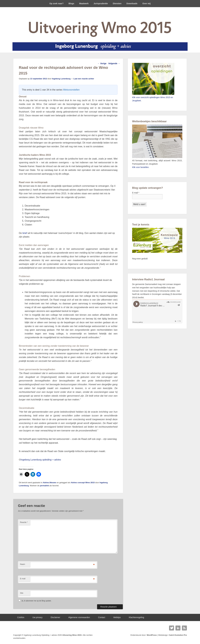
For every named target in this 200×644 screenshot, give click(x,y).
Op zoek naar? (56, 3)
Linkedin (178, 628)
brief (25, 233)
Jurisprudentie (101, 3)
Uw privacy (37, 617)
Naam (23, 564)
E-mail (23, 579)
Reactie (24, 522)
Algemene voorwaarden (79, 617)
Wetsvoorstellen (71, 90)
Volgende (114, 63)
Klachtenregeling (136, 617)
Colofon (21, 617)
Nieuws (53, 483)
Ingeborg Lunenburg (61, 79)
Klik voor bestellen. (141, 167)
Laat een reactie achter (84, 79)
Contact (102, 617)
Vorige (102, 63)
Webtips (117, 617)
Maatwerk (84, 3)
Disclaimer (55, 617)
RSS (184, 628)
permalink (44, 486)
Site (22, 593)
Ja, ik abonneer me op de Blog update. (35, 601)
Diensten (117, 3)
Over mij (146, 3)
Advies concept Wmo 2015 (83, 483)
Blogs (71, 3)
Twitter (172, 628)
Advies (46, 483)
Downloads (132, 3)
